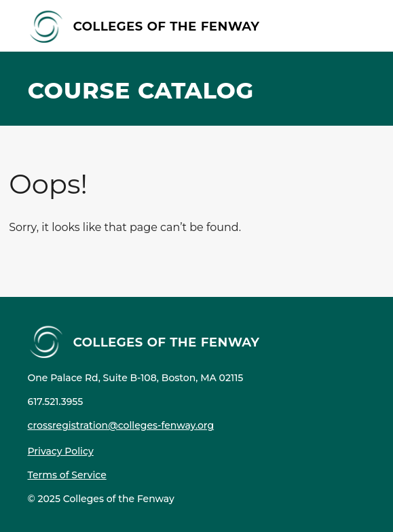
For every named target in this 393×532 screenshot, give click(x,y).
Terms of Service (67, 475)
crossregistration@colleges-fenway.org (121, 425)
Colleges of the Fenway (167, 25)
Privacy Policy (61, 451)
